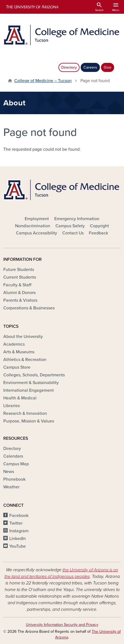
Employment (37, 219)
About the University (23, 337)
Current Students (20, 277)
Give (108, 67)
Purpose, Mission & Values (29, 421)
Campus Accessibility (36, 233)
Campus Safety (70, 226)
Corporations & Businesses (29, 308)
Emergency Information (77, 219)
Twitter (16, 523)
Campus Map (16, 464)
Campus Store (17, 367)
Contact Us (73, 233)
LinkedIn (18, 539)
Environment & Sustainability (31, 383)
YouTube (18, 546)
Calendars (13, 456)
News (9, 472)
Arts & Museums (19, 352)
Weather (11, 487)
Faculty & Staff (17, 285)
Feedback (98, 233)
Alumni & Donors (19, 293)
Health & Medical (20, 398)
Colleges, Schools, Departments (34, 375)
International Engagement (29, 390)
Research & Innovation (25, 413)
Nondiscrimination (33, 226)
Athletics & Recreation (25, 360)
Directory (69, 67)
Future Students (19, 270)
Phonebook (14, 479)
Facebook (19, 516)
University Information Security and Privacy (62, 625)
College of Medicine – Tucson (43, 81)
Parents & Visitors (20, 300)
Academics (14, 344)
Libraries (12, 406)
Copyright (99, 226)
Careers (90, 67)
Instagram (19, 531)
